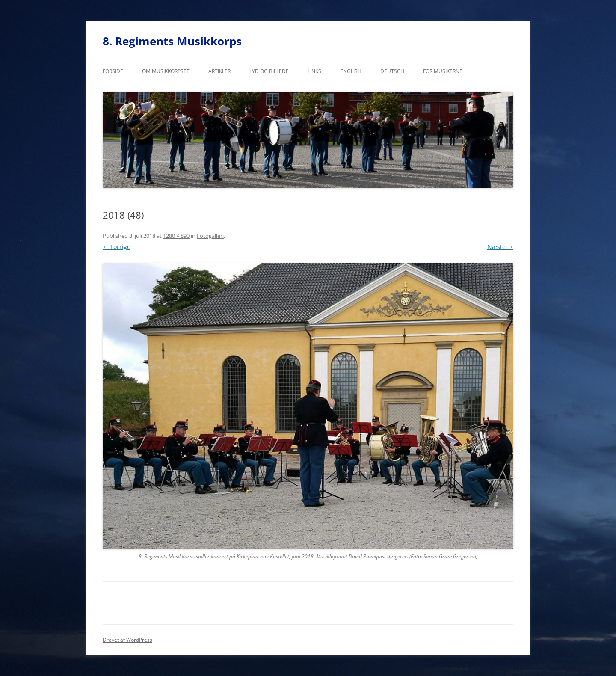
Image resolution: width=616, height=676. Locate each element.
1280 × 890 (176, 236)
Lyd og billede (269, 71)
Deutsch (392, 71)
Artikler (219, 71)
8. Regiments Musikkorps (172, 41)
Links (314, 71)
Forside (113, 71)
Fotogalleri (210, 236)
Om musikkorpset (166, 71)
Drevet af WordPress (127, 640)
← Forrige (117, 247)
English (351, 71)
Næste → (500, 247)
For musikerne (443, 71)
